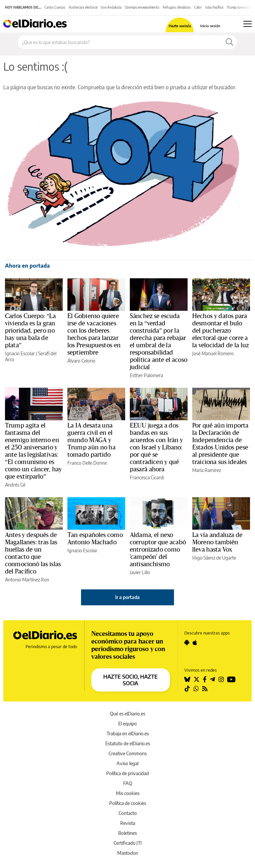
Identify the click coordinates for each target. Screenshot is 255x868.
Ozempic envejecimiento (142, 7)
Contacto (128, 813)
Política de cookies (128, 803)
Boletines (127, 833)
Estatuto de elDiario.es (128, 743)
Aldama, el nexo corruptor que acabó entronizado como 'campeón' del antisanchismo (158, 550)
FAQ (128, 783)
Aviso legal (127, 763)
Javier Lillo (140, 572)
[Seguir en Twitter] (197, 679)
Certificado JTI (128, 843)
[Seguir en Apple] (195, 642)
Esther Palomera (146, 375)
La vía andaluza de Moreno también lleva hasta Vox (217, 542)
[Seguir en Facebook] (205, 679)
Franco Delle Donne (87, 463)
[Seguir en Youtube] (231, 679)
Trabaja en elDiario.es (128, 734)
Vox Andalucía (111, 7)
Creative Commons (128, 753)
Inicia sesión (210, 26)
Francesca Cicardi (147, 477)
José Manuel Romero (213, 353)
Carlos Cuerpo (55, 7)
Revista (128, 823)
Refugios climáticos (177, 7)
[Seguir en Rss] (205, 689)
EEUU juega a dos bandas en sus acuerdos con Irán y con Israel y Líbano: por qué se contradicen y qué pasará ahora (156, 447)
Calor (198, 7)
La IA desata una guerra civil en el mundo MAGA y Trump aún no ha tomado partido (91, 440)
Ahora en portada (27, 266)
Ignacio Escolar (20, 353)
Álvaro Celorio (81, 361)
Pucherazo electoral (83, 7)
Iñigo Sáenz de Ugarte (214, 558)
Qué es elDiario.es (127, 714)
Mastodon (128, 853)
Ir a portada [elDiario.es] (127, 597)
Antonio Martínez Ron (27, 580)
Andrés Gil (15, 485)
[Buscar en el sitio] (120, 42)
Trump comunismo (240, 7)
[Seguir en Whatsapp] (196, 689)
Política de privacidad (127, 773)
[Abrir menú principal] (248, 24)
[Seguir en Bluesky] (187, 679)
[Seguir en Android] (187, 642)
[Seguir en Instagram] (221, 679)
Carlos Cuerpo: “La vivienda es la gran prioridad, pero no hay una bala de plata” (30, 331)
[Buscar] (229, 42)
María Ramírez (207, 470)
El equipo (127, 724)
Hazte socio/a (180, 26)
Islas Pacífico (214, 7)
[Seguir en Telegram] (212, 679)
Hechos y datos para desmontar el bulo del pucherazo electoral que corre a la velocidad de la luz (220, 331)
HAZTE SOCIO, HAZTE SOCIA (130, 680)
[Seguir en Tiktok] (187, 689)
